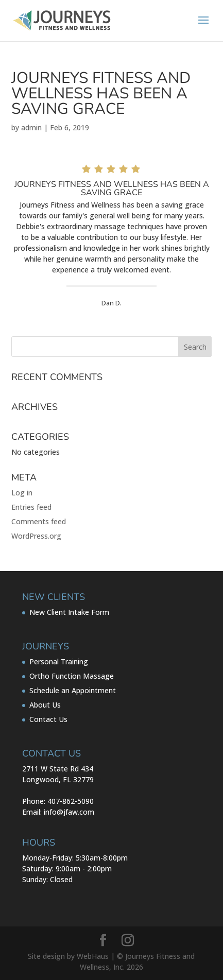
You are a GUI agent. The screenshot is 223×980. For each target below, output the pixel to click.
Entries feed (31, 507)
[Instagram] (128, 940)
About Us (45, 705)
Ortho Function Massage (72, 676)
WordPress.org (36, 536)
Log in (22, 493)
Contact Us (48, 719)
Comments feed (39, 521)
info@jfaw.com (69, 812)
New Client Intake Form (69, 612)
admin (31, 127)
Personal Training (59, 661)
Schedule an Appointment (73, 690)
